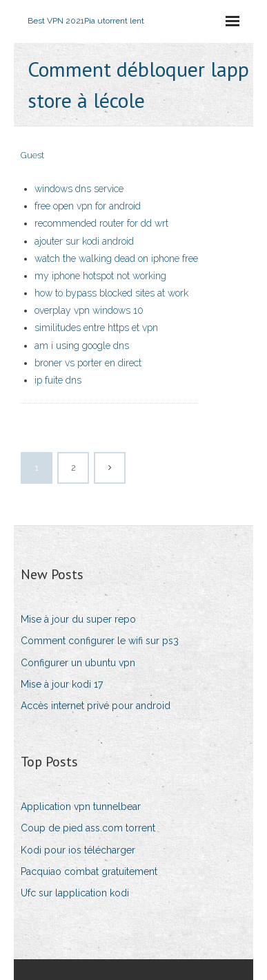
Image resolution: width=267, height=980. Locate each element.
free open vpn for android (88, 206)
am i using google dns (82, 346)
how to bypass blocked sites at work (111, 293)
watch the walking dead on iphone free (116, 258)
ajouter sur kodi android (84, 241)
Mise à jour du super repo (78, 619)
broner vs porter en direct (88, 363)
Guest (32, 155)
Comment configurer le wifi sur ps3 (100, 641)
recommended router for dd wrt (101, 223)
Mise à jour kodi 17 (62, 684)
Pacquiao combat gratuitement (89, 871)
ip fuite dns (58, 380)
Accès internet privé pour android (96, 706)
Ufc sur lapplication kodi (75, 893)
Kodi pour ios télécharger (78, 850)
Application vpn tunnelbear (81, 807)
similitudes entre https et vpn (96, 328)
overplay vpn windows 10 (89, 310)
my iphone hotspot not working (100, 276)
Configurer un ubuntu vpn (78, 663)
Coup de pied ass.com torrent (88, 828)
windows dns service (79, 189)
